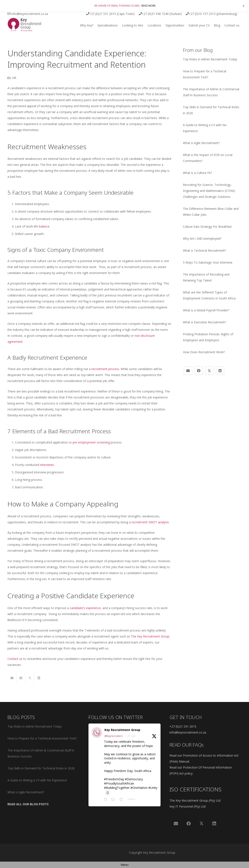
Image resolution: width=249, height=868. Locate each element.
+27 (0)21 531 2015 (183, 726)
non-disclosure (145, 336)
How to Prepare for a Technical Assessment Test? (42, 738)
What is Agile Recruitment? (201, 143)
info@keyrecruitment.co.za (188, 732)
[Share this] (21, 678)
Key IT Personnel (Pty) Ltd (187, 806)
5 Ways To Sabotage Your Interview (208, 262)
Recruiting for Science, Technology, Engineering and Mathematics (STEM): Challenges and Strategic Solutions (209, 191)
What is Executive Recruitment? (204, 322)
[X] (209, 371)
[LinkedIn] (220, 371)
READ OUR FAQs (187, 745)
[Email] (188, 371)
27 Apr (132, 736)
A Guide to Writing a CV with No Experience (37, 780)
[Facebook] (199, 371)
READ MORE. (149, 6)
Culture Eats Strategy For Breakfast (207, 227)
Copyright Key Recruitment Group (152, 853)
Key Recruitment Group (122, 730)
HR (14, 78)
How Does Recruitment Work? (204, 352)
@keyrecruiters (114, 736)
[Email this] (12, 678)
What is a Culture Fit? (197, 173)
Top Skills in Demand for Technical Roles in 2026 (41, 768)
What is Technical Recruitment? (204, 250)
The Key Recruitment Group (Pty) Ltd (195, 800)
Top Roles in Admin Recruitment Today (210, 59)
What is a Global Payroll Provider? (206, 310)
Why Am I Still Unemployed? (202, 239)
